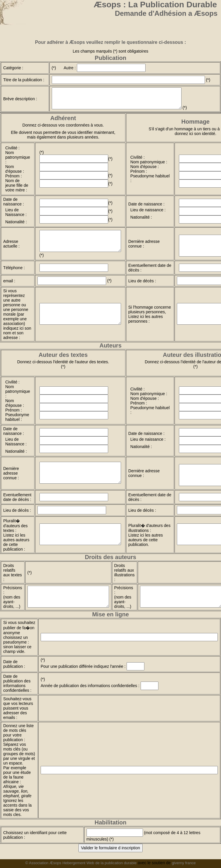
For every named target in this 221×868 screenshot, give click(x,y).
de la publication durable (116, 863)
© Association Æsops (43, 863)
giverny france (184, 863)
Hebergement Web (78, 863)
